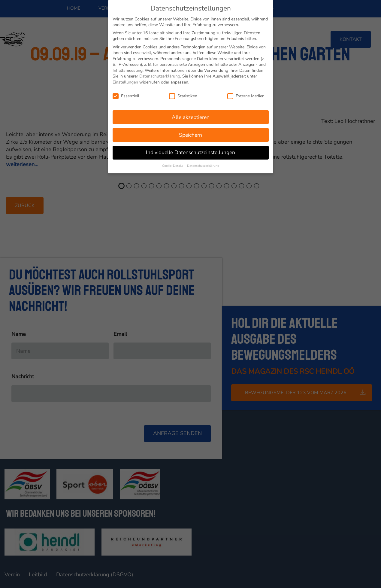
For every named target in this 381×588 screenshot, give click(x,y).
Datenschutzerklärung (160, 76)
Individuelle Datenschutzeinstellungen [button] (190, 152)
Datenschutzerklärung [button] (203, 165)
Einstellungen (125, 82)
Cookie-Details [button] (173, 165)
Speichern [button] (190, 134)
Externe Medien (246, 95)
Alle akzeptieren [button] (191, 117)
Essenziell (126, 95)
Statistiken (183, 95)
